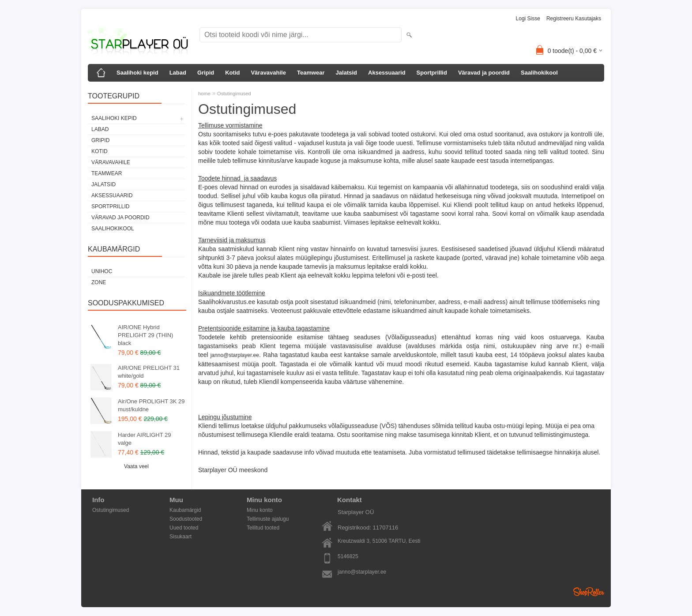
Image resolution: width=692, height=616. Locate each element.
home (204, 94)
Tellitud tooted (263, 528)
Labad (178, 73)
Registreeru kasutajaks (574, 19)
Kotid (232, 73)
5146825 (348, 556)
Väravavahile (268, 73)
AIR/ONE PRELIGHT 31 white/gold (149, 372)
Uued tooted (184, 528)
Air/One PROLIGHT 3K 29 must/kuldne (151, 405)
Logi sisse (528, 19)
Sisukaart (181, 537)
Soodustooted (186, 519)
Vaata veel (136, 466)
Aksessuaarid (387, 73)
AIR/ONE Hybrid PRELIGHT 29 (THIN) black (145, 335)
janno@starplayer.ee (235, 355)
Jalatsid (346, 73)
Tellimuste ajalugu (268, 519)
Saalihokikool (539, 73)
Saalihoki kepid (137, 73)
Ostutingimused (234, 94)
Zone (99, 282)
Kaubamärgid (185, 510)
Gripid (206, 73)
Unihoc (102, 271)
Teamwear (311, 73)
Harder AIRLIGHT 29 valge (144, 439)
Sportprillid (432, 73)
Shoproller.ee (589, 592)
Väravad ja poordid (484, 73)
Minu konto (260, 510)
